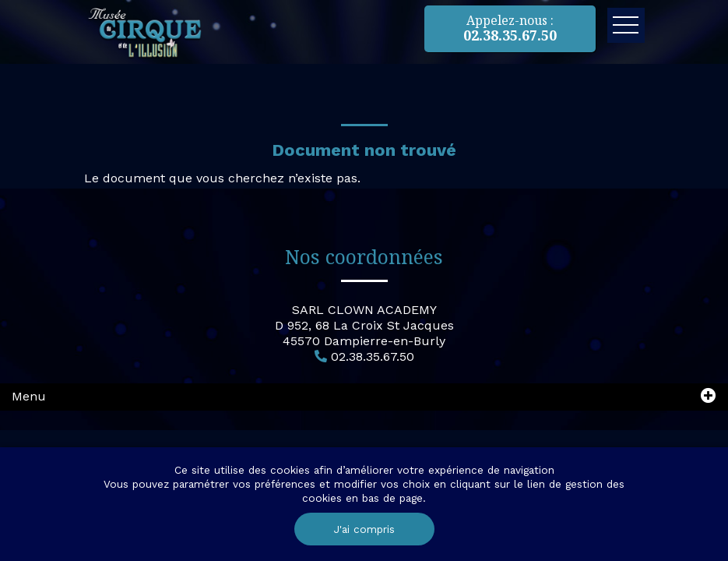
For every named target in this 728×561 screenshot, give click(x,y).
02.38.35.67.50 (373, 356)
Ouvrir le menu (626, 25)
